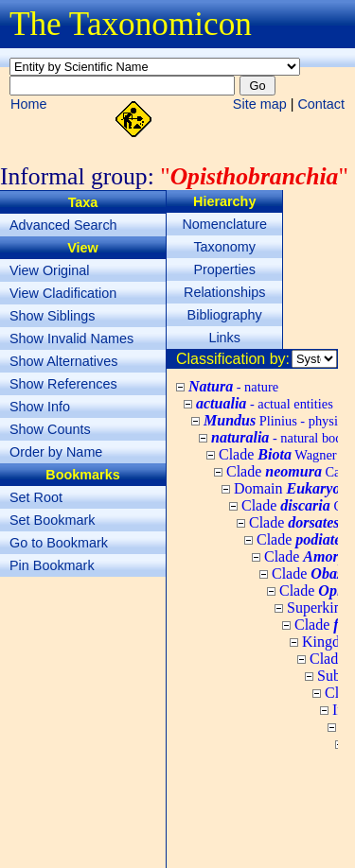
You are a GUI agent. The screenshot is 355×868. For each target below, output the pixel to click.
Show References (63, 384)
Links (224, 338)
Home (28, 104)
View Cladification (63, 293)
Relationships (224, 292)
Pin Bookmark (52, 565)
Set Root (36, 497)
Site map (260, 104)
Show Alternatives (63, 361)
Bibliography (225, 315)
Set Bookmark (52, 520)
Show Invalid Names (71, 339)
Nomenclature (224, 224)
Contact (321, 104)
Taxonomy (224, 247)
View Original (50, 270)
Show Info (40, 407)
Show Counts (50, 429)
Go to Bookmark (59, 543)
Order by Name (56, 452)
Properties (224, 269)
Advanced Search (63, 225)
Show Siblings (52, 316)
